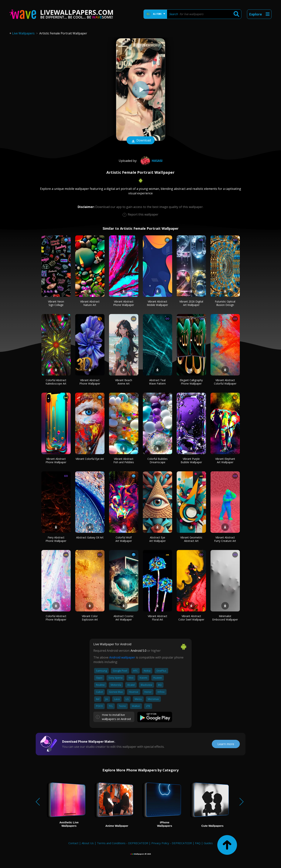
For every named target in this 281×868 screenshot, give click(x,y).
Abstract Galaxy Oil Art (90, 537)
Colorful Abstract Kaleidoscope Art (56, 382)
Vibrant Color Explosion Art (90, 618)
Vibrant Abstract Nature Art (90, 303)
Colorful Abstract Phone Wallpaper (56, 618)
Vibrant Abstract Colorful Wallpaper (225, 382)
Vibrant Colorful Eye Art (90, 459)
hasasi (151, 161)
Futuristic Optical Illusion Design (225, 303)
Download (141, 141)
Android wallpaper (122, 657)
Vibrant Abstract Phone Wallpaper (124, 303)
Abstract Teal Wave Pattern (157, 382)
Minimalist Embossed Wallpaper (225, 618)
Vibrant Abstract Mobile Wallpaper (157, 303)
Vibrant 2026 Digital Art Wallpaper (191, 303)
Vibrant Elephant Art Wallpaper (225, 460)
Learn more (226, 744)
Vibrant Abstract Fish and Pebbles (124, 460)
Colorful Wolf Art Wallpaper (124, 539)
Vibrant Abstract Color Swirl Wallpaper (191, 618)
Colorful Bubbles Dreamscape (158, 460)
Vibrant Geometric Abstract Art (191, 539)
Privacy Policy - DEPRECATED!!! (172, 843)
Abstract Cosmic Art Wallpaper (124, 618)
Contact (73, 843)
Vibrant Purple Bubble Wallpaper (191, 460)
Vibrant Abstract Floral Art (158, 618)
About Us (88, 843)
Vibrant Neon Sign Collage (56, 303)
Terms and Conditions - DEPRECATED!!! (123, 843)
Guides (208, 843)
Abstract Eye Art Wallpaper (158, 539)
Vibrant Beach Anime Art (124, 382)
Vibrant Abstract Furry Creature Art (225, 539)
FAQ (198, 843)
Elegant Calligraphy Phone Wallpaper (191, 382)
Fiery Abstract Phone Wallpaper (56, 539)
